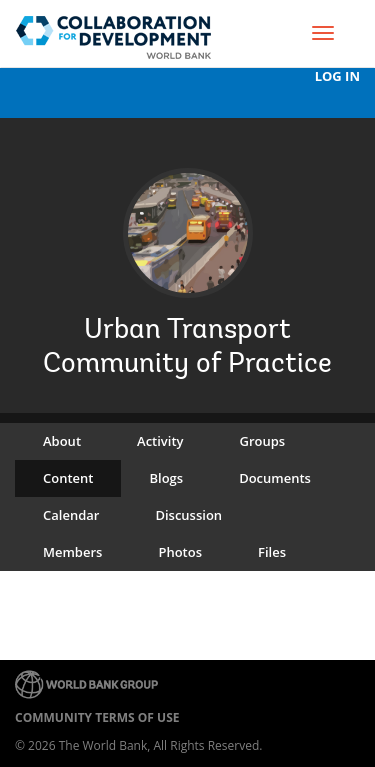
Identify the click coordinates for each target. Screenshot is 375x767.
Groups (263, 441)
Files (272, 552)
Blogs (166, 478)
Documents (275, 478)
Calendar (71, 515)
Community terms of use (97, 717)
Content (68, 478)
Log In (337, 76)
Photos (180, 552)
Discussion (188, 515)
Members (72, 552)
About (62, 441)
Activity (160, 441)
